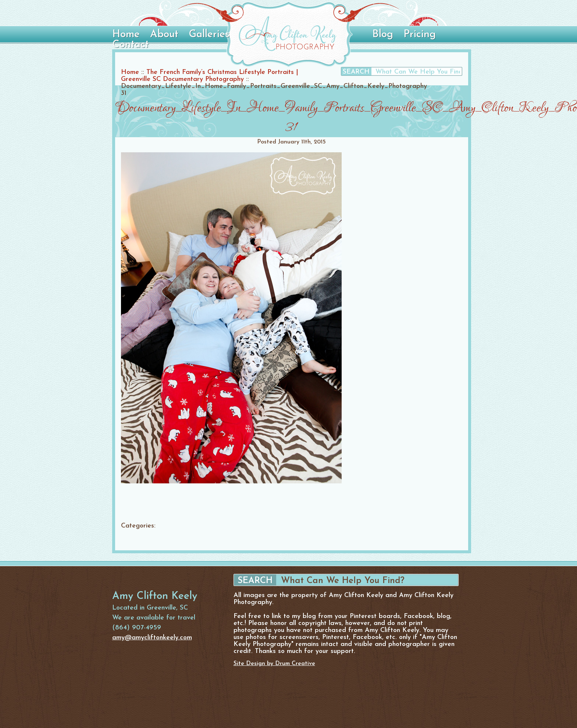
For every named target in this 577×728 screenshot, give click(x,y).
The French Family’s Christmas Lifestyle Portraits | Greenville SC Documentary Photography (210, 76)
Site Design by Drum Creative (274, 664)
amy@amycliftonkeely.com (152, 638)
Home (126, 35)
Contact (131, 45)
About (164, 35)
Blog (383, 35)
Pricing (420, 35)
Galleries (209, 35)
